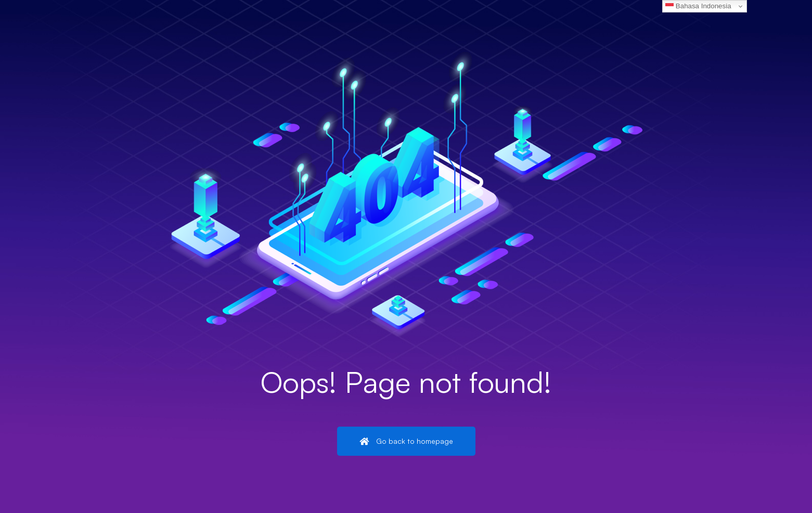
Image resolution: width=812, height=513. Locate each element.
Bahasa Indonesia (698, 6)
